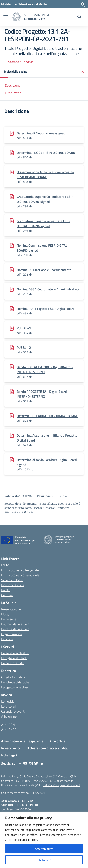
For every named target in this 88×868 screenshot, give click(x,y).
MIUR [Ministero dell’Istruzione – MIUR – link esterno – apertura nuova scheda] (5, 565)
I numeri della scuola (15, 624)
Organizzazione (12, 634)
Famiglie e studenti (14, 658)
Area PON (8, 725)
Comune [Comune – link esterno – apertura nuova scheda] (7, 595)
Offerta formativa (13, 677)
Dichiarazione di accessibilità (47, 748)
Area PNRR (9, 730)
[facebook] (20, 763)
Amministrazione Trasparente (22, 741)
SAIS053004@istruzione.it (57, 781)
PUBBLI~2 (24, 347)
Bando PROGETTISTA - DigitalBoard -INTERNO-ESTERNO (43, 394)
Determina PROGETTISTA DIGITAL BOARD (46, 153)
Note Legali (9, 755)
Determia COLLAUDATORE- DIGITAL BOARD (48, 416)
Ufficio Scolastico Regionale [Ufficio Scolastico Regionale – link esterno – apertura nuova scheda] (20, 570)
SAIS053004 (38, 793)
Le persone (9, 619)
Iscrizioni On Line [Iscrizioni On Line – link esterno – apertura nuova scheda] (13, 585)
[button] (44, 72)
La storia (7, 639)
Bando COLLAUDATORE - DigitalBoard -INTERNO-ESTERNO (45, 369)
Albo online (9, 716)
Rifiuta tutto (44, 860)
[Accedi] (83, 4)
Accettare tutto (44, 849)
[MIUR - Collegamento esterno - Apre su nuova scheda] (24, 4)
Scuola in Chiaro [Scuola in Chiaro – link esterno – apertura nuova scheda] (12, 580)
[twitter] (36, 763)
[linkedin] (41, 763)
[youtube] (25, 763)
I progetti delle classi (15, 687)
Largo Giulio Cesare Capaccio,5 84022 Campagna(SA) (44, 776)
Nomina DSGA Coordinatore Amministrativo (48, 289)
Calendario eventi (13, 711)
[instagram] (31, 763)
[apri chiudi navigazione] (6, 17)
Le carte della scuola (15, 629)
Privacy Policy (11, 748)
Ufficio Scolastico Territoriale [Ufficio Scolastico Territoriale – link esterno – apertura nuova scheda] (20, 575)
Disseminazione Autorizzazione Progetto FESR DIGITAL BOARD (45, 174)
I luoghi (6, 614)
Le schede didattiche (15, 682)
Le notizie (8, 701)
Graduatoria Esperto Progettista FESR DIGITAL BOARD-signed (44, 223)
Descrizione (13, 85)
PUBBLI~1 (24, 328)
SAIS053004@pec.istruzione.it (61, 785)
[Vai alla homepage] (16, 17)
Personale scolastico (15, 653)
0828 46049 (22, 781)
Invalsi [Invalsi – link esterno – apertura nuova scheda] (6, 590)
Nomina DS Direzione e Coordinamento (44, 270)
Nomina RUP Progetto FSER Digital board (46, 309)
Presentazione (11, 609)
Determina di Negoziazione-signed (41, 133)
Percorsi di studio (13, 663)
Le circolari (8, 706)
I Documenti (13, 93)
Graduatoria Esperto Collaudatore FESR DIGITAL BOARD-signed (45, 199)
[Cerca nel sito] (79, 17)
